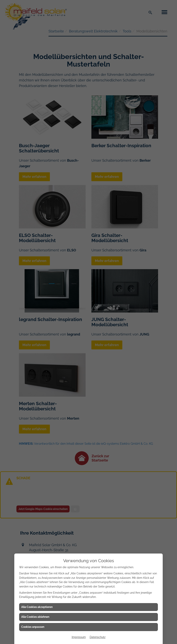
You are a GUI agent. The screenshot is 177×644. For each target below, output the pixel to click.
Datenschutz (98, 637)
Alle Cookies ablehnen (35, 617)
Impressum (79, 637)
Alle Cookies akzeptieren (37, 607)
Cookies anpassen (33, 627)
